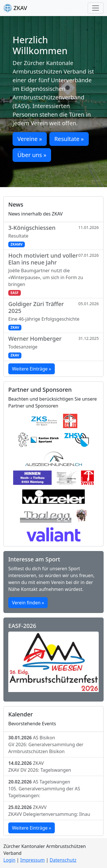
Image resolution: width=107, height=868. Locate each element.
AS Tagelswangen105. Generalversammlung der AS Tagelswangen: (44, 789)
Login (9, 860)
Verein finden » (28, 603)
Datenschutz (63, 860)
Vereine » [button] (30, 139)
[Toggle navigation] (96, 8)
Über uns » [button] (32, 155)
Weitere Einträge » (32, 369)
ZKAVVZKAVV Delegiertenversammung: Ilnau (49, 811)
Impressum (33, 860)
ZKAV (15, 8)
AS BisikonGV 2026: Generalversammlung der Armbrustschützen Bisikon (46, 744)
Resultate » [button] (69, 139)
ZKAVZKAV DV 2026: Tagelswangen (40, 767)
